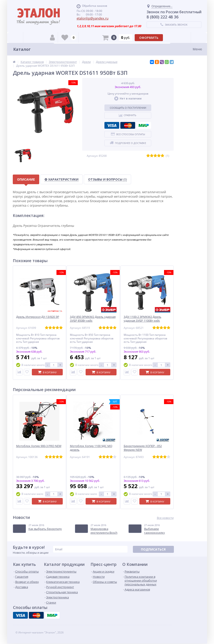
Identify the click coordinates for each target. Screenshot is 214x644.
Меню (197, 49)
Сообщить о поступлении (128, 108)
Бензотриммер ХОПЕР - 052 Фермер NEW (143, 448)
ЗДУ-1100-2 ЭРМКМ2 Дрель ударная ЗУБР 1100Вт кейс (143, 319)
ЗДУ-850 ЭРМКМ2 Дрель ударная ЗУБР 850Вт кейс (93, 319)
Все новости (165, 518)
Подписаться (153, 549)
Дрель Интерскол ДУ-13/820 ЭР (38, 317)
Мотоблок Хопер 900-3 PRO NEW (39, 446)
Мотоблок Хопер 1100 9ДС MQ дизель (91, 448)
